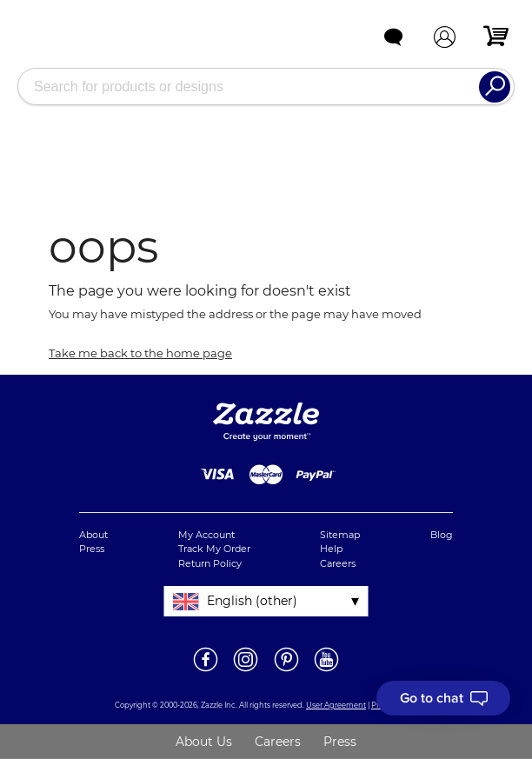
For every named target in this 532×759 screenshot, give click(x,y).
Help (331, 549)
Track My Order (214, 549)
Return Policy (210, 563)
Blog (442, 535)
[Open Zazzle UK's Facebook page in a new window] (206, 670)
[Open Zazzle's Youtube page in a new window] (326, 670)
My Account (206, 535)
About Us (204, 742)
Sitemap (340, 535)
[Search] (495, 87)
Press (92, 549)
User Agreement (336, 705)
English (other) (252, 601)
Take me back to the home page (140, 353)
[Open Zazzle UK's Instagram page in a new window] (246, 670)
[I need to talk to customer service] (443, 698)
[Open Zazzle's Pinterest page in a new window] (286, 670)
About (93, 535)
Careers (338, 563)
